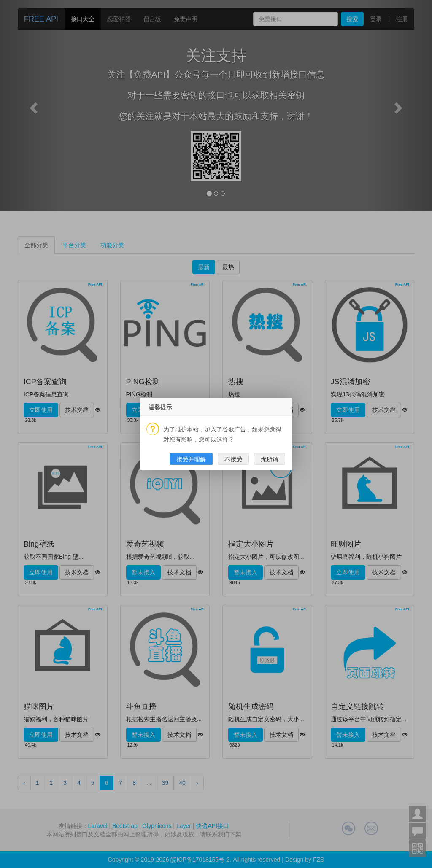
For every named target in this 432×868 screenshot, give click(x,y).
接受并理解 (191, 459)
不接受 (233, 459)
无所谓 (270, 459)
